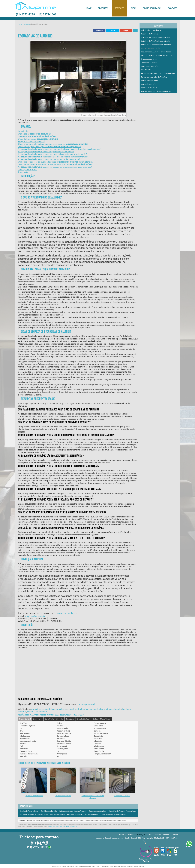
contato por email (86, 704)
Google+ (126, 30)
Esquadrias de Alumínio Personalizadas (34, 814)
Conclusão (23, 172)
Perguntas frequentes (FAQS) (31, 141)
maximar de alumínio (37, 712)
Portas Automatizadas (34, 796)
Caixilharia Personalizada (29, 811)
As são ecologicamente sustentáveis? (46, 152)
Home (88, 8)
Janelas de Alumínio (149, 63)
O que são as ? (35, 134)
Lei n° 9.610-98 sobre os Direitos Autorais (63, 826)
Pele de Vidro (146, 70)
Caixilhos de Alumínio (49, 811)
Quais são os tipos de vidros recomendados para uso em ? (55, 164)
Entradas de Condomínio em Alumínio (73, 811)
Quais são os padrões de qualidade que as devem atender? (56, 162)
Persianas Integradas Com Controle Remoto (83, 814)
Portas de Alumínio (149, 84)
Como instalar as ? (37, 136)
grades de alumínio (112, 709)
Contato (172, 8)
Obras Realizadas (152, 8)
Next (135, 782)
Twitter (112, 30)
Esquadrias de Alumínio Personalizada (122, 811)
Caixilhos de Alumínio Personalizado (155, 41)
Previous (20, 782)
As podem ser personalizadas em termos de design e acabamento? (59, 149)
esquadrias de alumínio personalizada (49, 709)
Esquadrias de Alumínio (97, 811)
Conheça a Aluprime (28, 169)
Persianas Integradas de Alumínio (114, 814)
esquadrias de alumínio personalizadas (85, 709)
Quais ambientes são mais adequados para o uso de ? (53, 144)
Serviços (119, 8)
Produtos (103, 8)
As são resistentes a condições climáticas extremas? (53, 157)
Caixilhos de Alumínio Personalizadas (156, 37)
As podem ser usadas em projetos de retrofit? (50, 159)
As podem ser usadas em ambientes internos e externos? (55, 167)
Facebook (99, 30)
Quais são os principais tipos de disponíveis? (49, 146)
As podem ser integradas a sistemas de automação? (52, 154)
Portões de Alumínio (63, 796)
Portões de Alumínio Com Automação (156, 91)
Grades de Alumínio (122, 796)
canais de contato (66, 613)
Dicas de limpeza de (38, 139)
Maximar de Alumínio (150, 66)
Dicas (133, 8)
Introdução (23, 131)
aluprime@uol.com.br (35, 616)
